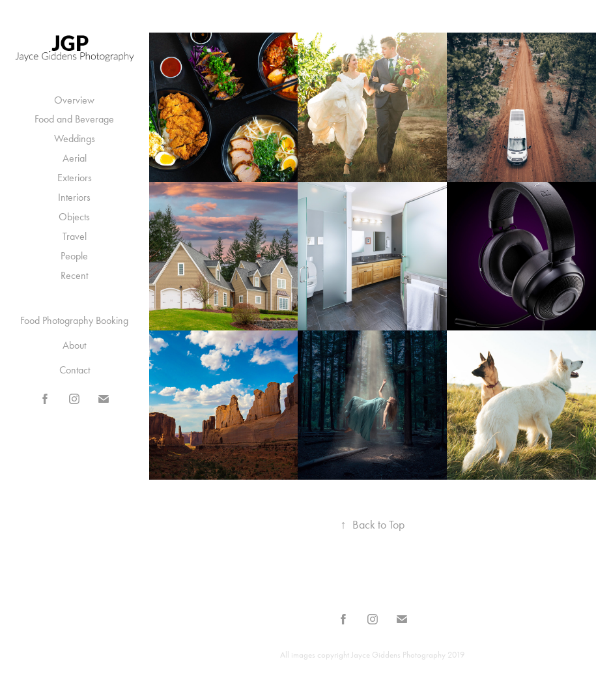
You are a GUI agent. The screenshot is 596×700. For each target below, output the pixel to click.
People (74, 256)
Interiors (74, 197)
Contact (75, 370)
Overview (74, 100)
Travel (75, 236)
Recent (74, 275)
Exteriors (75, 178)
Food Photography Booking (74, 320)
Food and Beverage (74, 119)
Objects (74, 217)
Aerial (75, 158)
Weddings (75, 139)
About (74, 345)
